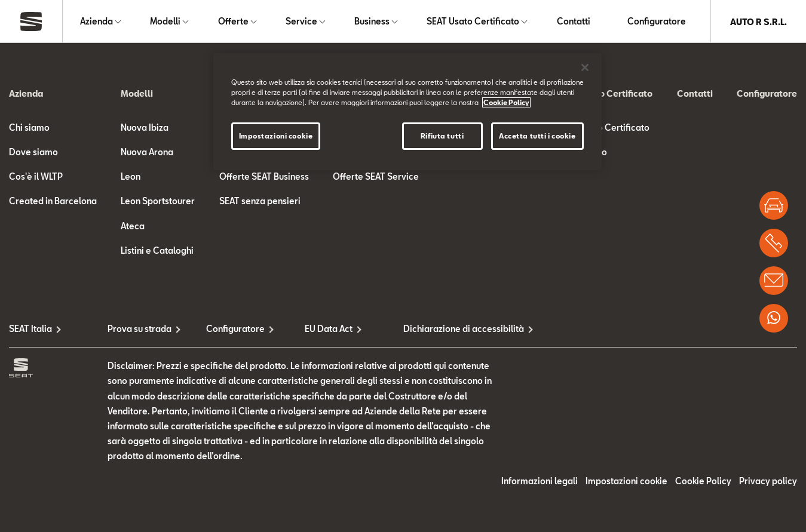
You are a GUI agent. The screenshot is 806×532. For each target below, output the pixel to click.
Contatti (574, 22)
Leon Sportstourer (158, 202)
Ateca (133, 227)
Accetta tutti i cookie (537, 136)
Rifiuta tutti (442, 136)
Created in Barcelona (53, 202)
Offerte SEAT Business (264, 178)
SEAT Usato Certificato (473, 22)
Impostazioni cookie (626, 482)
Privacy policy (768, 482)
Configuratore (657, 22)
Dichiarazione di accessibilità (453, 329)
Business (372, 22)
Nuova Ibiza (145, 128)
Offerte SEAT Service (376, 178)
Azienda (96, 22)
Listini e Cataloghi (157, 251)
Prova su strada (140, 329)
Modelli (165, 22)
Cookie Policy (703, 482)
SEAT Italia (30, 329)
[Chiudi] (585, 67)
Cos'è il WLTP (36, 178)
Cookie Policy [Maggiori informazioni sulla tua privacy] (506, 102)
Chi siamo (29, 128)
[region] (407, 112)
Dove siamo (33, 153)
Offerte (233, 22)
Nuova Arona (147, 153)
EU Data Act (329, 329)
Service (301, 22)
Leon (131, 178)
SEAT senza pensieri (260, 202)
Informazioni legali (540, 482)
